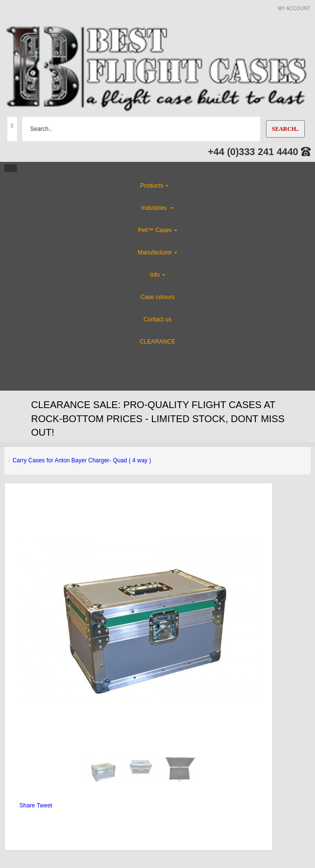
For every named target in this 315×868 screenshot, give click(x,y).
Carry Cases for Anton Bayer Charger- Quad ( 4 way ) (82, 460)
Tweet (44, 805)
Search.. (285, 129)
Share (27, 805)
